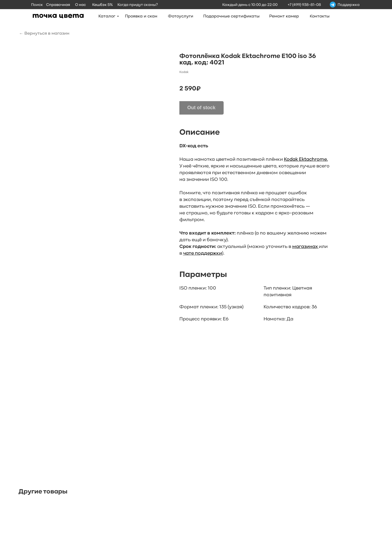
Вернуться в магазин (47, 34)
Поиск (37, 5)
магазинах (305, 247)
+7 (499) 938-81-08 (304, 5)
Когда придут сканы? (138, 5)
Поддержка (349, 5)
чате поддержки (203, 253)
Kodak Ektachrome (305, 160)
